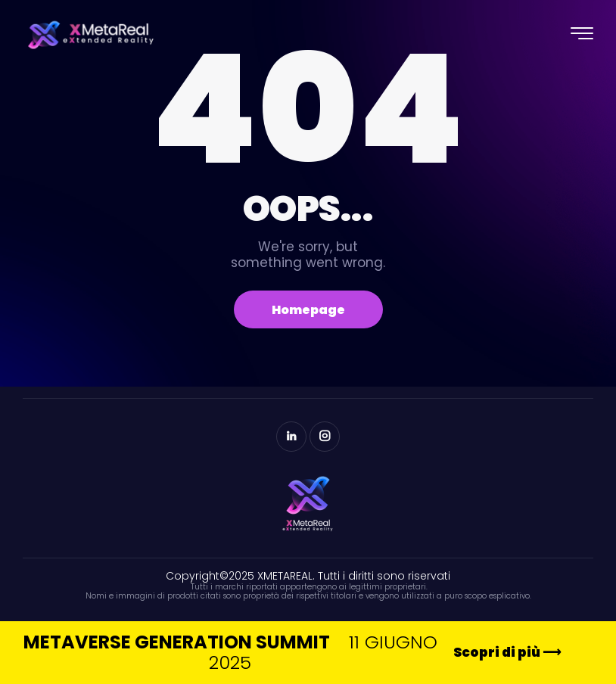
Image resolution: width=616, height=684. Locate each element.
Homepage (308, 310)
